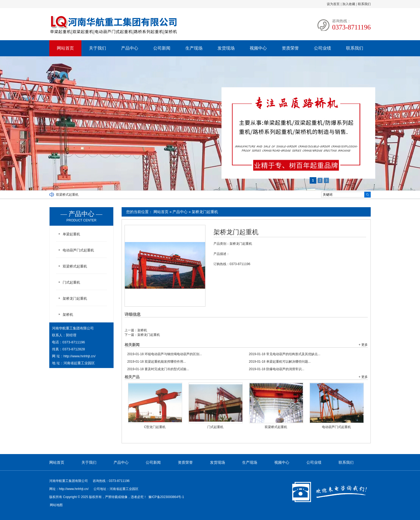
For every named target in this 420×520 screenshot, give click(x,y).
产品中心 (130, 48)
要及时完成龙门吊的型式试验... (158, 369)
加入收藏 (349, 4)
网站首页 (65, 48)
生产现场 (194, 48)
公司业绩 (322, 48)
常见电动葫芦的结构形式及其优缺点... (285, 354)
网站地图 (56, 505)
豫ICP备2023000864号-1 (166, 497)
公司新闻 (162, 48)
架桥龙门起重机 (205, 212)
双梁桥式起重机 (67, 195)
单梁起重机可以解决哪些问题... (280, 362)
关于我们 (97, 48)
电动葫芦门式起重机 (336, 427)
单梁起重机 (71, 234)
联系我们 (364, 4)
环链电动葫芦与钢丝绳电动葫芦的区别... (165, 354)
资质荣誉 (290, 48)
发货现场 (226, 48)
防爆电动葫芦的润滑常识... (277, 369)
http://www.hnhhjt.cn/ (80, 356)
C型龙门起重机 (155, 427)
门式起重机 (215, 427)
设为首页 (333, 4)
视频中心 (258, 48)
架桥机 (142, 330)
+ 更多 (363, 345)
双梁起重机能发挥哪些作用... (157, 362)
